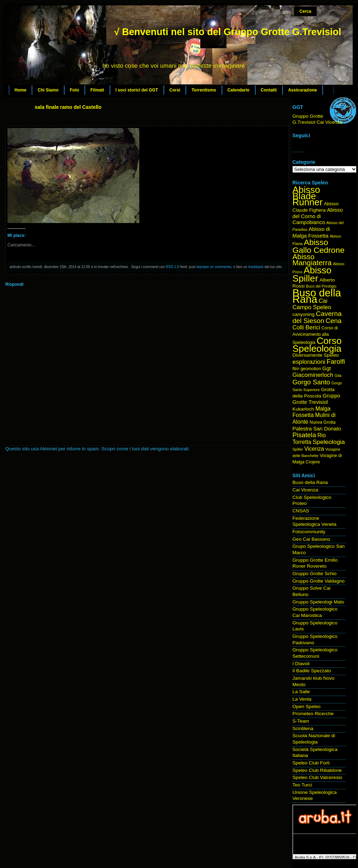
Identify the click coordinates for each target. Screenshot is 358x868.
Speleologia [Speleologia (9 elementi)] (329, 442)
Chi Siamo (48, 90)
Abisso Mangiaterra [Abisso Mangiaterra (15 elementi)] (312, 260)
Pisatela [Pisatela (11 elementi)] (304, 435)
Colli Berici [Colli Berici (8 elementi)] (306, 327)
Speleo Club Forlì (311, 763)
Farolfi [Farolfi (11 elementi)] (336, 361)
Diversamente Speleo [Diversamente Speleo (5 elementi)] (316, 355)
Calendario (239, 90)
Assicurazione (303, 90)
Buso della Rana (310, 482)
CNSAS (301, 511)
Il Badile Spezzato (312, 671)
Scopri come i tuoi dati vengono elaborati (145, 449)
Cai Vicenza (305, 490)
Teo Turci (302, 785)
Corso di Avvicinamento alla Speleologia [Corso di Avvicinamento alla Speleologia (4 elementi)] (315, 335)
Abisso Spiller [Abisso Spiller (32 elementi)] (312, 274)
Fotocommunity (309, 532)
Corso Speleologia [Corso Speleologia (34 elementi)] (317, 345)
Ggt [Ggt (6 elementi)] (326, 368)
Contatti (269, 90)
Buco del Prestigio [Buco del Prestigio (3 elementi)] (321, 286)
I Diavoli (301, 664)
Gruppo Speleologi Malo (318, 602)
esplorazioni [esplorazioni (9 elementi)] (309, 362)
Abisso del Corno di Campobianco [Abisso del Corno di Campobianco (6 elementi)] (318, 216)
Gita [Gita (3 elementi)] (338, 375)
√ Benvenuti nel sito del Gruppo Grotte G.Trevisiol (228, 32)
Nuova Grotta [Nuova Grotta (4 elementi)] (322, 422)
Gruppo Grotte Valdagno (318, 581)
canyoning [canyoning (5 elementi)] (303, 314)
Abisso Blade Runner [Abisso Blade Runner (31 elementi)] (307, 196)
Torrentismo (204, 90)
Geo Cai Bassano (311, 539)
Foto (74, 90)
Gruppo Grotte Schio (315, 574)
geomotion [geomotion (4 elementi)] (311, 369)
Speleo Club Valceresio (317, 777)
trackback (256, 267)
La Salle (301, 692)
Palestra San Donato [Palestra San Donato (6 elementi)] (317, 429)
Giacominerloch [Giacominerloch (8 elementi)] (313, 375)
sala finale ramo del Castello (68, 107)
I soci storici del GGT (137, 90)
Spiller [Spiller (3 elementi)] (298, 449)
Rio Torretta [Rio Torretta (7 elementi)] (309, 439)
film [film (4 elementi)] (296, 369)
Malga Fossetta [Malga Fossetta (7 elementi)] (311, 412)
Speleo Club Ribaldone (317, 770)
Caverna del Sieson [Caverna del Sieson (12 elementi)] (317, 317)
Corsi (175, 90)
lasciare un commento (214, 267)
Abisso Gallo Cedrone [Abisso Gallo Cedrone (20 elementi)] (318, 246)
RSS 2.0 (172, 267)
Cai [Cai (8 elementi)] (323, 301)
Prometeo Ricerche (313, 714)
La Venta (302, 699)
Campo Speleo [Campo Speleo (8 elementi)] (312, 307)
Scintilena (303, 728)
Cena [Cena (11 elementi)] (334, 321)
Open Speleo (306, 706)
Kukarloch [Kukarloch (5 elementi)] (303, 409)
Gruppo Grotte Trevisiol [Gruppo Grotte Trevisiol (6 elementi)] (316, 399)
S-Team (301, 721)
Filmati (97, 90)
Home (20, 90)
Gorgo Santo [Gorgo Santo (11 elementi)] (311, 382)
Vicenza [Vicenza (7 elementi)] (314, 449)
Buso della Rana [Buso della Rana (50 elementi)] (317, 296)
